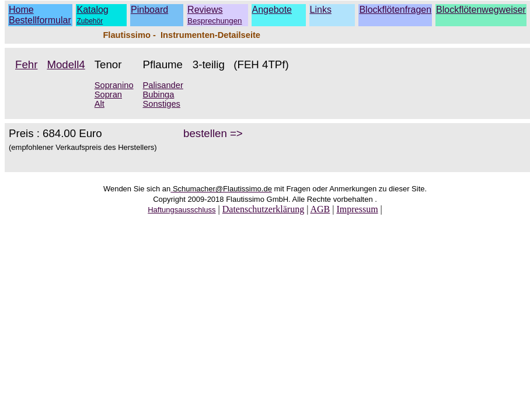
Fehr (26, 64)
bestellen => (213, 133)
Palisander (163, 85)
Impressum (357, 209)
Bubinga (159, 94)
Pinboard (149, 10)
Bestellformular (40, 20)
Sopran (108, 94)
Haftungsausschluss (182, 210)
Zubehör (90, 21)
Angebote (272, 10)
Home (21, 10)
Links (321, 10)
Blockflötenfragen (395, 10)
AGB (320, 209)
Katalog (92, 10)
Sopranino (114, 85)
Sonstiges (162, 104)
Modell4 (66, 64)
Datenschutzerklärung (263, 209)
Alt (100, 104)
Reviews (215, 15)
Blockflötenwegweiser (481, 10)
